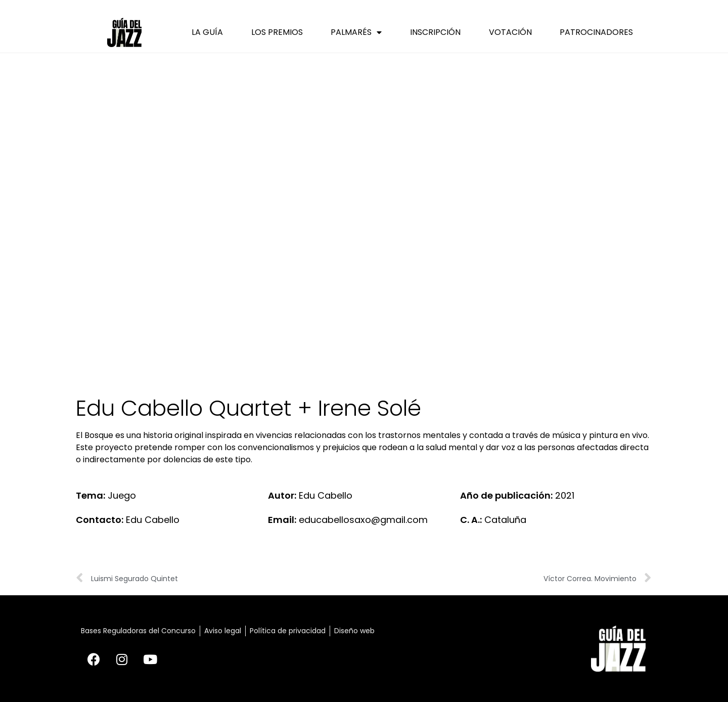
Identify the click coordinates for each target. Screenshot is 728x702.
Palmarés (356, 32)
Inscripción (435, 32)
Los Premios (277, 32)
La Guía (207, 32)
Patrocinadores (596, 32)
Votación (510, 32)
